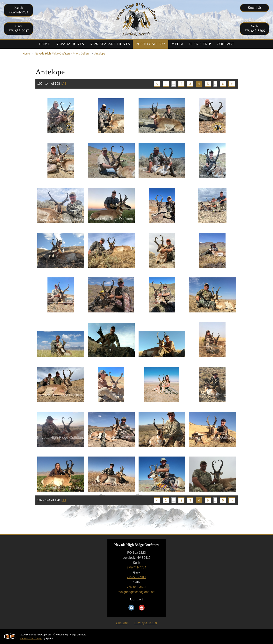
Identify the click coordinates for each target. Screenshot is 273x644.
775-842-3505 (137, 587)
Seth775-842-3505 (255, 28)
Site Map (122, 623)
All (64, 84)
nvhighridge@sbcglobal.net (136, 592)
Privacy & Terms (145, 623)
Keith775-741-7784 (18, 10)
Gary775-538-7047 (19, 28)
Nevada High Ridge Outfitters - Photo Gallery (62, 54)
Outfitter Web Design (31, 639)
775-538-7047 (137, 577)
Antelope (100, 54)
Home (26, 54)
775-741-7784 (137, 567)
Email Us (255, 8)
